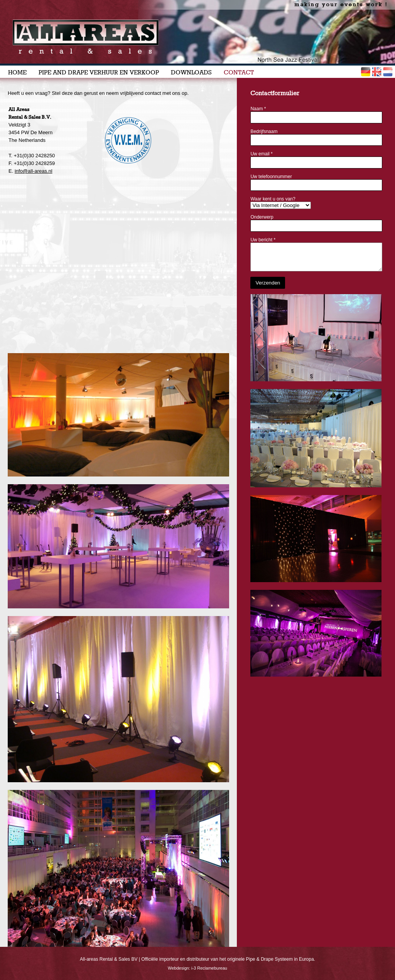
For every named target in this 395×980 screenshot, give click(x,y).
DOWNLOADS (191, 72)
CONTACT (239, 72)
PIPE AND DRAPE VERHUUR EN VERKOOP (99, 72)
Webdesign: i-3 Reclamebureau (197, 968)
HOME (17, 72)
